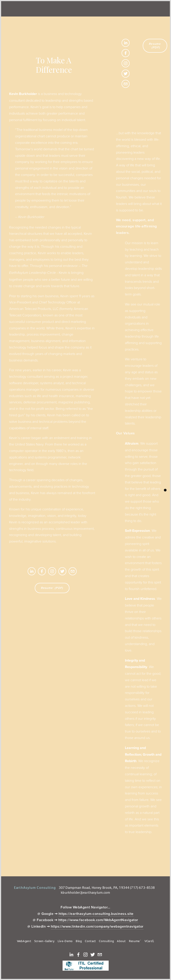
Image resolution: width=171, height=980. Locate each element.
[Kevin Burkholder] (32, 571)
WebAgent (24, 941)
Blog (79, 941)
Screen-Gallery (44, 941)
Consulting (106, 941)
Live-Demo (65, 941)
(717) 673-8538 (142, 888)
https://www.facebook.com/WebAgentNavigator (98, 920)
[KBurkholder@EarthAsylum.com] (73, 571)
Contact (90, 941)
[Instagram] (52, 571)
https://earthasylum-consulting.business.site (96, 914)
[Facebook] (42, 571)
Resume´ (135, 941)
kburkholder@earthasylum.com (85, 892)
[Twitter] (62, 571)
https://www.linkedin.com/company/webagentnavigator (97, 926)
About (121, 941)
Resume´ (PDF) (52, 588)
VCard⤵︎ (149, 941)
